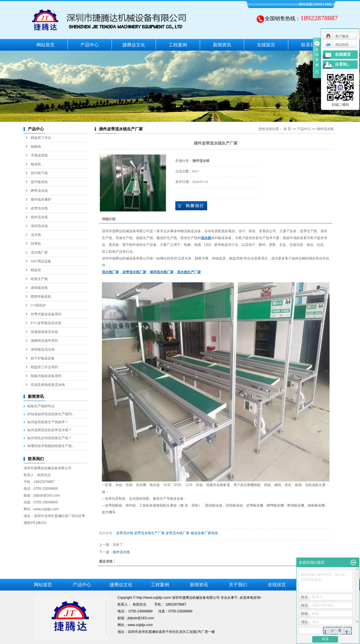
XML (328, 4)
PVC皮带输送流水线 (46, 323)
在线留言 (266, 45)
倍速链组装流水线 (44, 332)
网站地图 (306, 4)
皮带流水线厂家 (178, 533)
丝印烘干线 (39, 173)
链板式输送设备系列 (46, 376)
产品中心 (90, 45)
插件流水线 (39, 217)
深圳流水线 (39, 226)
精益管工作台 (41, 138)
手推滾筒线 (39, 155)
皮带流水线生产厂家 (149, 533)
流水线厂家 (39, 252)
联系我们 (310, 45)
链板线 (36, 147)
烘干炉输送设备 (43, 358)
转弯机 (36, 244)
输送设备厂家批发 (204, 533)
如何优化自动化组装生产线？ (50, 438)
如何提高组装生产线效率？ (48, 422)
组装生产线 (39, 279)
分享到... (342, 64)
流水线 (36, 235)
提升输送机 (39, 182)
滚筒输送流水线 (43, 349)
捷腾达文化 (134, 45)
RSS (319, 4)
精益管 (36, 270)
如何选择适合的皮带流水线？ (50, 430)
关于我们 (238, 585)
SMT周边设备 (41, 261)
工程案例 (178, 45)
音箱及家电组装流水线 (48, 385)
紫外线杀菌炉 (41, 199)
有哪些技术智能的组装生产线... (51, 446)
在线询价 (191, 206)
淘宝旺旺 (337, 45)
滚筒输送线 (39, 288)
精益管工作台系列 (44, 367)
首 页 (287, 129)
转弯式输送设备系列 (46, 314)
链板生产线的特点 (41, 406)
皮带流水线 (39, 208)
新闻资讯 (222, 45)
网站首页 (46, 45)
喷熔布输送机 (41, 297)
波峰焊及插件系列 (44, 341)
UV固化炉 (38, 305)
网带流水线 (39, 191)
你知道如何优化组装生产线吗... (51, 414)
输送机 (36, 164)
